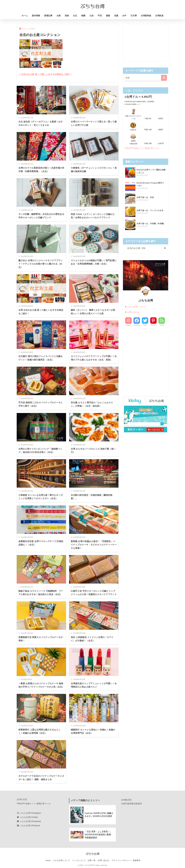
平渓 (100, 16)
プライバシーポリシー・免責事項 (126, 860)
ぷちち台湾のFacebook (29, 821)
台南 (59, 16)
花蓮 (116, 16)
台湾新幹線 (146, 16)
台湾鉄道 (159, 16)
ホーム (25, 16)
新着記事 (48, 16)
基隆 (108, 16)
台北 (75, 16)
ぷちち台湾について (136, 307)
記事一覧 (92, 860)
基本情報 (36, 16)
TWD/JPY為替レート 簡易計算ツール (143, 148)
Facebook (137, 325)
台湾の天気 (22, 799)
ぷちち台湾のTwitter (27, 817)
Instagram (128, 325)
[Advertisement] (146, 43)
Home (48, 860)
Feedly (162, 325)
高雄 (67, 16)
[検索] (164, 78)
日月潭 (134, 16)
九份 (91, 16)
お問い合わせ (133, 312)
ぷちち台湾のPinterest (28, 825)
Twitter (145, 325)
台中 (124, 16)
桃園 (83, 16)
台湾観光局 (126, 800)
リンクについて (79, 860)
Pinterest (153, 325)
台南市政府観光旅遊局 (131, 803)
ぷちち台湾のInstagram (29, 813)
